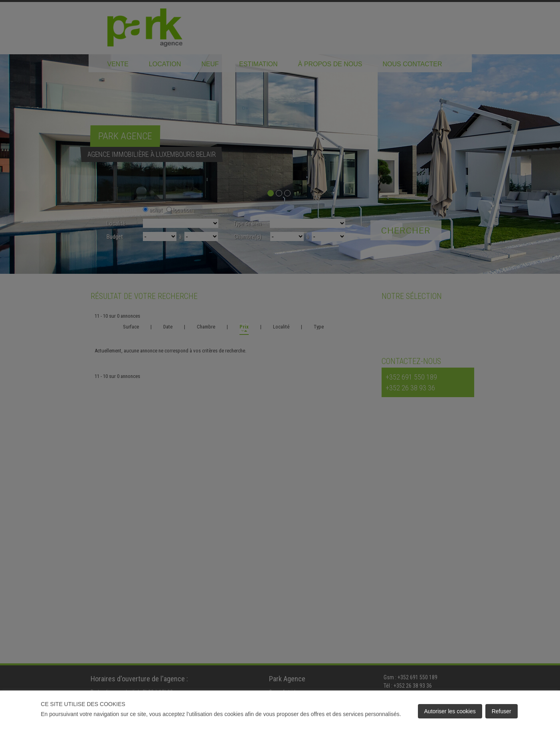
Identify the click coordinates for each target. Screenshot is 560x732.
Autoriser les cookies (450, 711)
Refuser (502, 711)
